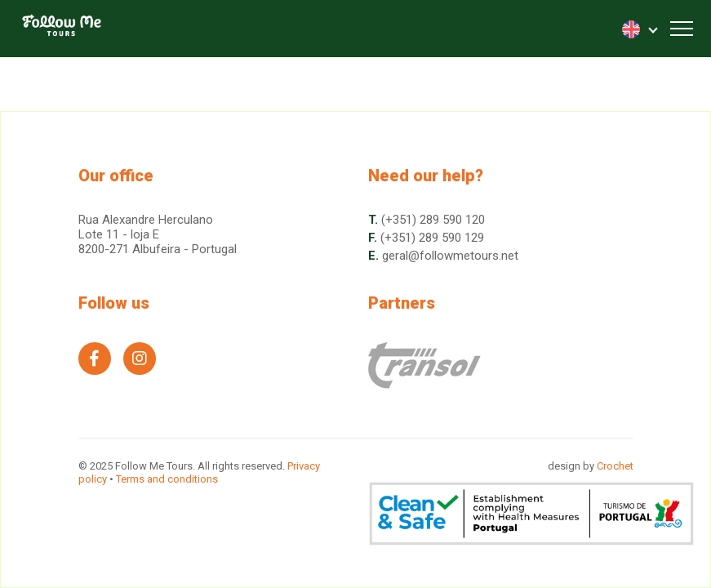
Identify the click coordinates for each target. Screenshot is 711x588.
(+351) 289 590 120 (433, 220)
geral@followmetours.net (450, 256)
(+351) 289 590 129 (432, 238)
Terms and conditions (167, 479)
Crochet (615, 466)
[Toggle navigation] (682, 29)
